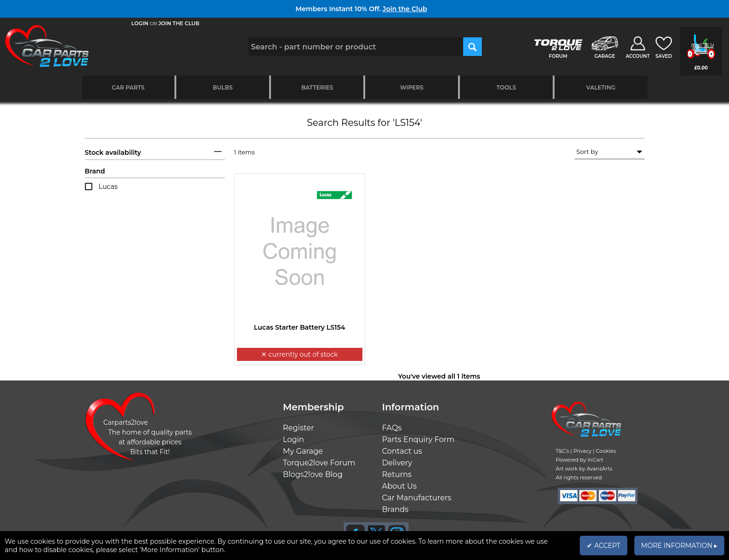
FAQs (392, 428)
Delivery (397, 463)
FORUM (558, 56)
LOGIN (140, 23)
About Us (399, 486)
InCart (596, 460)
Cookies (606, 451)
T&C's (563, 451)
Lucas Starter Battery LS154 (299, 327)
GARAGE (604, 56)
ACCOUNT (638, 56)
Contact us (402, 451)
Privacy (582, 451)
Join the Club (405, 9)
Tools (506, 87)
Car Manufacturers (417, 498)
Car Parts (128, 87)
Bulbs (222, 87)
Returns (397, 474)
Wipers (412, 87)
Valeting (601, 87)
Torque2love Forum (319, 463)
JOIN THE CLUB (179, 23)
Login (294, 439)
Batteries (317, 87)
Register (299, 428)
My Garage (303, 451)
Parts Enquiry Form (418, 439)
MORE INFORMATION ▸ (679, 546)
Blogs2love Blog (313, 474)
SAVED (664, 56)
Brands (395, 509)
